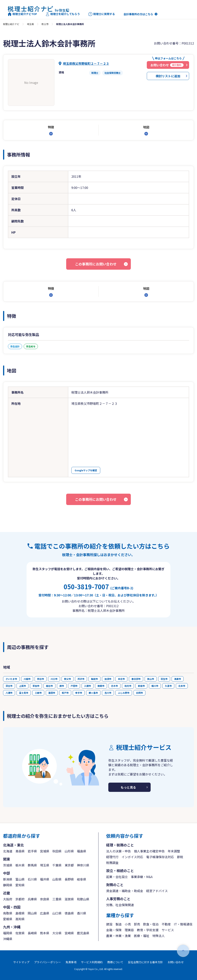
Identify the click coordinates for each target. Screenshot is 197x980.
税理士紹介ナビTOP (22, 14)
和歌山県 (83, 899)
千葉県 (57, 865)
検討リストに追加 (168, 76)
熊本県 (45, 933)
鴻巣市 (178, 679)
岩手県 (32, 851)
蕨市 (62, 686)
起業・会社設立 (117, 877)
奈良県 (45, 899)
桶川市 (155, 686)
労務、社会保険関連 (120, 905)
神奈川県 (83, 865)
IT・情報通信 (183, 924)
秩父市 (45, 24)
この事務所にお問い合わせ (96, 264)
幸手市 (79, 693)
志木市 (114, 686)
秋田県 (57, 851)
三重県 (57, 899)
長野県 (69, 879)
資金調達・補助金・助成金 (125, 891)
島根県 (20, 913)
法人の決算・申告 (119, 851)
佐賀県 (20, 933)
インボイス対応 (132, 857)
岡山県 (32, 913)
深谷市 (9, 686)
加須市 (108, 679)
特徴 (51, 127)
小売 (128, 924)
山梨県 (57, 879)
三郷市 (38, 693)
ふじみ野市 (124, 693)
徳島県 (69, 913)
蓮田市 (52, 693)
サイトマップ (21, 962)
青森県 (20, 851)
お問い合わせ (176, 962)
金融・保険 (114, 930)
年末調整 (174, 851)
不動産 (166, 924)
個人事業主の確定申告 (149, 851)
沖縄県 (8, 939)
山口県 (57, 913)
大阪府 (8, 899)
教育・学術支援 (148, 930)
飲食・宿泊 (151, 924)
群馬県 (32, 865)
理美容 (129, 930)
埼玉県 (30, 24)
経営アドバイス (157, 891)
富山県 (20, 879)
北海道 (8, 851)
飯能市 (94, 679)
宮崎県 (69, 933)
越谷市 (49, 686)
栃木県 (20, 865)
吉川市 (108, 693)
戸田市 (74, 686)
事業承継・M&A (142, 877)
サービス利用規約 (92, 962)
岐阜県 (82, 879)
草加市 (36, 686)
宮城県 (45, 851)
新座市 (141, 686)
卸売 (137, 924)
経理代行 (112, 857)
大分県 (57, 933)
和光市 (128, 686)
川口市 (54, 679)
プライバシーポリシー (48, 962)
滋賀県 (69, 899)
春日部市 (136, 679)
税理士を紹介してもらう (63, 14)
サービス (168, 930)
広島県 (45, 913)
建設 (109, 924)
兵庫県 (32, 899)
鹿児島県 (83, 933)
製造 (119, 924)
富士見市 (24, 693)
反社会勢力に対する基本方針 (145, 962)
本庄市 (121, 679)
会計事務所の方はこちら (138, 14)
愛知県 (20, 885)
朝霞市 (101, 686)
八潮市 (9, 693)
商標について (115, 962)
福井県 (45, 879)
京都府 (20, 899)
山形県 (69, 851)
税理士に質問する (102, 14)
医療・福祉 (142, 936)
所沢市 (81, 679)
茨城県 (8, 865)
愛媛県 (8, 919)
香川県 (82, 913)
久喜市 (168, 686)
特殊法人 (159, 936)
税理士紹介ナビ (11, 24)
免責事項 (71, 962)
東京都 (69, 865)
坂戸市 (65, 693)
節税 (180, 857)
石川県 (32, 879)
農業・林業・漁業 (119, 936)
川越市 (27, 679)
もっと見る (128, 787)
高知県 (20, 919)
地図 (146, 127)
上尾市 (23, 686)
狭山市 (151, 679)
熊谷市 (41, 679)
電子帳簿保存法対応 (160, 857)
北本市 (182, 686)
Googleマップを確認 (86, 470)
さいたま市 (11, 679)
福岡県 (8, 933)
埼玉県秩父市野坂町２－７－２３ (86, 63)
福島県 (82, 851)
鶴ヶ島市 (93, 693)
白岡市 (139, 693)
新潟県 (8, 879)
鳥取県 (8, 913)
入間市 (88, 686)
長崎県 (32, 933)
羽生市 (164, 679)
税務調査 (112, 863)
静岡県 (8, 885)
